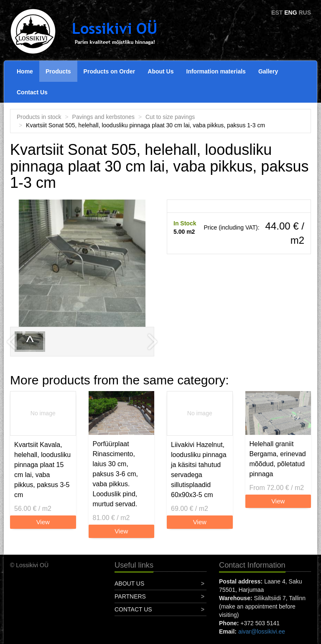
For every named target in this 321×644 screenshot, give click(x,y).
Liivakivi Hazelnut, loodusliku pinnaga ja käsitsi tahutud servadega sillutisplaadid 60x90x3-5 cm (199, 470)
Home (25, 71)
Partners (130, 596)
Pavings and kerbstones (103, 117)
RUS (305, 13)
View (43, 522)
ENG (290, 13)
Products (58, 71)
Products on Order (110, 71)
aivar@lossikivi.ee (262, 631)
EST (277, 13)
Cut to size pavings (170, 117)
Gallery (268, 71)
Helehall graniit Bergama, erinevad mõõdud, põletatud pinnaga (278, 459)
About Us (160, 71)
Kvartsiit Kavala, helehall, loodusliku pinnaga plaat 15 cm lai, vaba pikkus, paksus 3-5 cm (42, 470)
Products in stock (39, 117)
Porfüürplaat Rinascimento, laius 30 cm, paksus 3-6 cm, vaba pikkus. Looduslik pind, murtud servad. (115, 474)
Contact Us (32, 92)
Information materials (216, 71)
